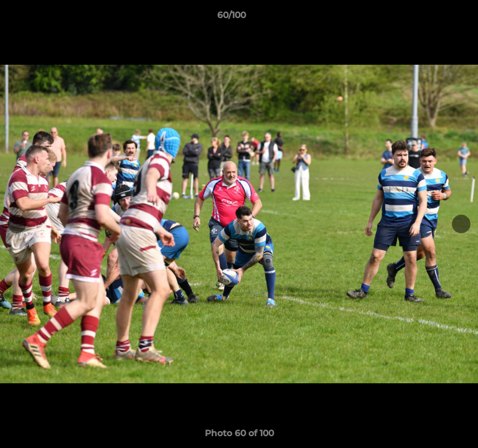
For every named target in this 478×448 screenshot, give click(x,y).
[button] (433, 18)
